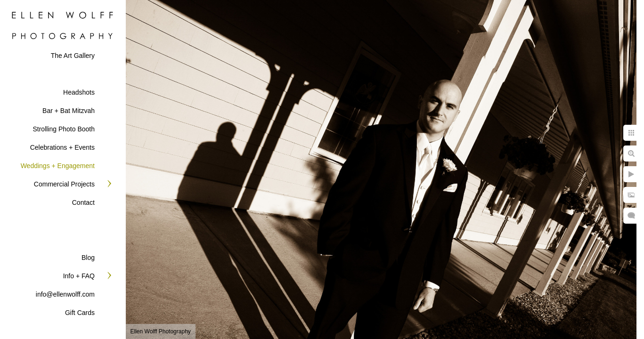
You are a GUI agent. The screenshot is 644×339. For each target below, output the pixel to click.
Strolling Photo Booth (64, 129)
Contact (83, 202)
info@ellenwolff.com (65, 294)
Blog (88, 258)
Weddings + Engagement (58, 166)
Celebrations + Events (62, 147)
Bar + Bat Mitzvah (69, 111)
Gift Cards (80, 313)
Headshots (79, 92)
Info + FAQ (79, 276)
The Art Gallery (73, 56)
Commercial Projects (64, 184)
